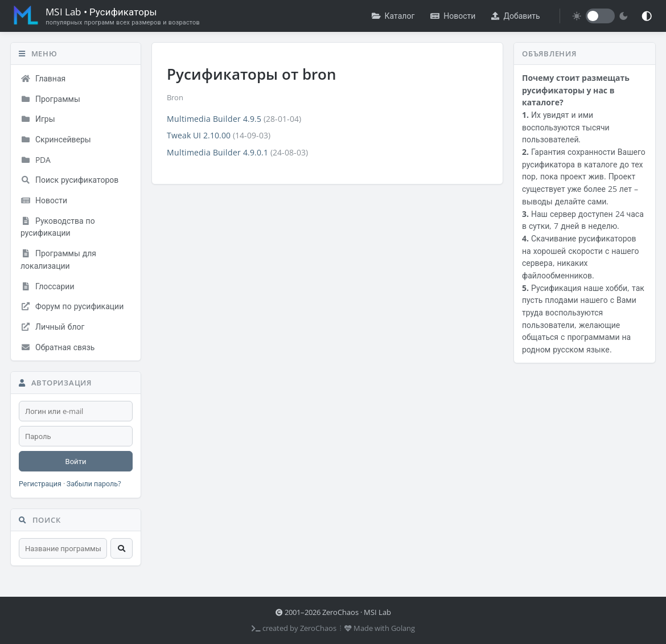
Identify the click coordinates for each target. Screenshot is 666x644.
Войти (76, 461)
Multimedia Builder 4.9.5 (214, 119)
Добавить (515, 16)
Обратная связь (57, 347)
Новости (453, 16)
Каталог (393, 16)
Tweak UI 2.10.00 (199, 135)
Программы (50, 99)
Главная (43, 78)
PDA (36, 160)
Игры (38, 119)
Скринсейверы (56, 139)
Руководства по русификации (58, 227)
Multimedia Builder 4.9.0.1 (217, 152)
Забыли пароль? (94, 484)
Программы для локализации (58, 259)
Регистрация (40, 484)
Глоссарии (48, 286)
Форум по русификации (72, 306)
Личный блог (52, 327)
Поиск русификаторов (69, 180)
